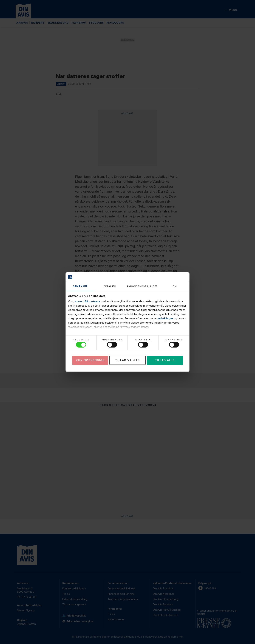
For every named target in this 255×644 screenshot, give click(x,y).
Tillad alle (165, 360)
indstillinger (165, 318)
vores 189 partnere (88, 301)
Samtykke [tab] (80, 286)
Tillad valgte (127, 360)
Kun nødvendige (90, 360)
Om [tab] (175, 286)
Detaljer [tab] (110, 286)
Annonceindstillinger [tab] (142, 286)
